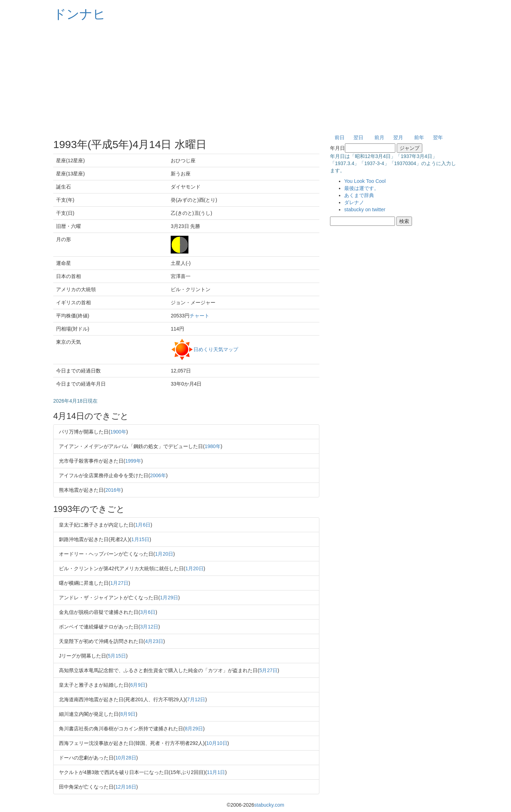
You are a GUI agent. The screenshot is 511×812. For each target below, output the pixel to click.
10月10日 (217, 743)
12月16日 (126, 787)
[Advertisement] (255, 78)
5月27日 (268, 670)
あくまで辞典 (359, 195)
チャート (199, 316)
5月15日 (117, 656)
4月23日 (154, 641)
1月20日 (164, 554)
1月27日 (119, 583)
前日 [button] (340, 137)
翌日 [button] (358, 137)
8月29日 (194, 729)
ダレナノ (354, 202)
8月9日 (128, 714)
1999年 (133, 461)
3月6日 (148, 612)
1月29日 (169, 598)
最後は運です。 (362, 188)
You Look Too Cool (365, 181)
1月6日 (143, 525)
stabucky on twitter (365, 209)
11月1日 (216, 772)
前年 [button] (419, 137)
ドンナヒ (79, 14)
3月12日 (149, 627)
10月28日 (126, 758)
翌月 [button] (398, 137)
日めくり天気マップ (216, 349)
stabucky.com (269, 805)
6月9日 (138, 685)
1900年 (118, 432)
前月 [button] (379, 137)
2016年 (113, 490)
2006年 (158, 475)
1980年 (213, 446)
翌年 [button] (438, 137)
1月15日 (140, 539)
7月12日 (196, 699)
